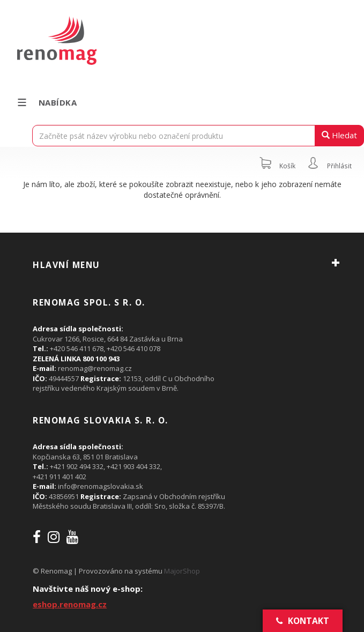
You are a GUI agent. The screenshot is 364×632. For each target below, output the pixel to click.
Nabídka (46, 102)
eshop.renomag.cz (70, 604)
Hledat (339, 135)
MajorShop (182, 571)
